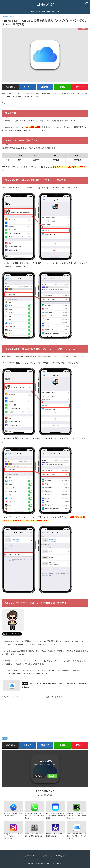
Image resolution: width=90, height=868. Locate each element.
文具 (32, 11)
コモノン (45, 5)
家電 (43, 11)
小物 (48, 11)
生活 (58, 11)
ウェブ (38, 11)
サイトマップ (48, 856)
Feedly (52, 776)
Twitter (40, 776)
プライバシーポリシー (31, 856)
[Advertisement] (20, 714)
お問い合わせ (61, 856)
